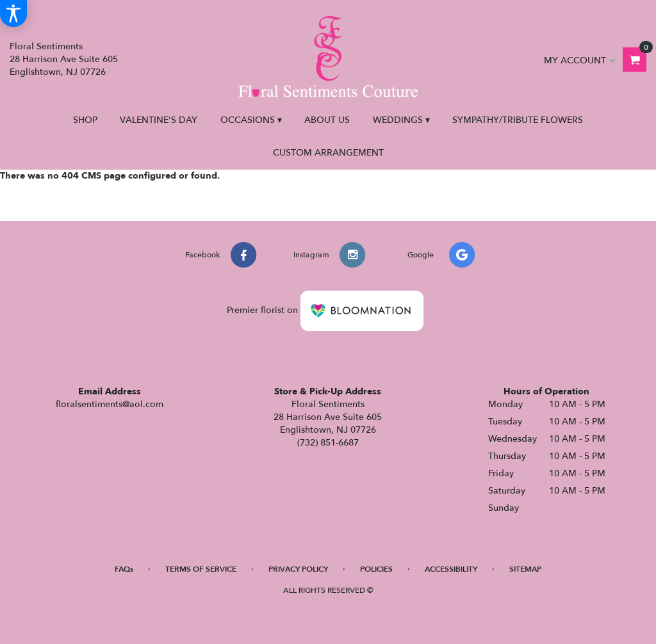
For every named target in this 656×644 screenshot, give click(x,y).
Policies (376, 569)
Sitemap (525, 569)
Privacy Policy (298, 569)
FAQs (124, 569)
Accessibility (451, 569)
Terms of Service (201, 569)
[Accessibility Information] (13, 13)
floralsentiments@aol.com (110, 404)
